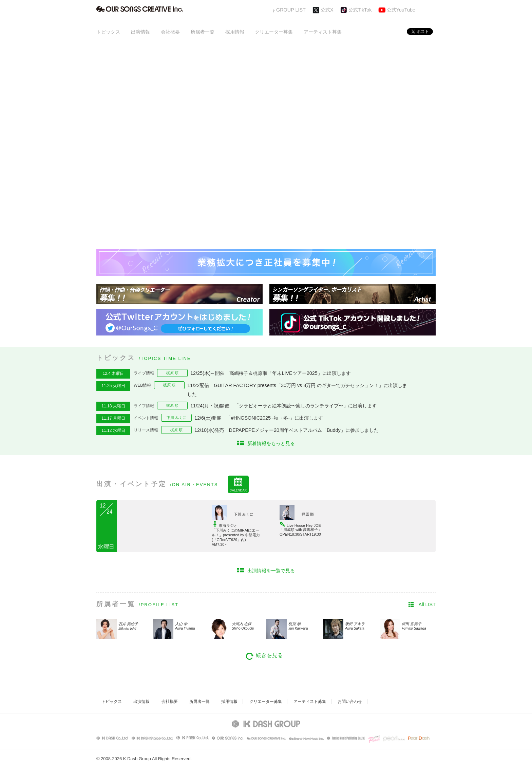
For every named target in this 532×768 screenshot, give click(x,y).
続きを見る (269, 655)
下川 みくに (176, 418)
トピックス (108, 32)
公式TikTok (360, 10)
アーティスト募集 (323, 32)
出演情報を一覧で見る (271, 571)
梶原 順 (172, 373)
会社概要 (170, 32)
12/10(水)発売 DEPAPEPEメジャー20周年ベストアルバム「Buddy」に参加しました (287, 430)
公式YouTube (401, 10)
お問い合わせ (350, 702)
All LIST (427, 604)
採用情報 (235, 32)
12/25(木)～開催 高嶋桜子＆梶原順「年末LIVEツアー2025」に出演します (271, 373)
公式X (327, 10)
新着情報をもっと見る (271, 443)
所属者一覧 (203, 32)
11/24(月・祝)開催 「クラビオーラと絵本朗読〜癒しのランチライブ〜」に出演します (286, 406)
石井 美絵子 (135, 627)
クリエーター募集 (274, 32)
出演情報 (140, 32)
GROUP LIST (291, 10)
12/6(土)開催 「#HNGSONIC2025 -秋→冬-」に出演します (259, 418)
